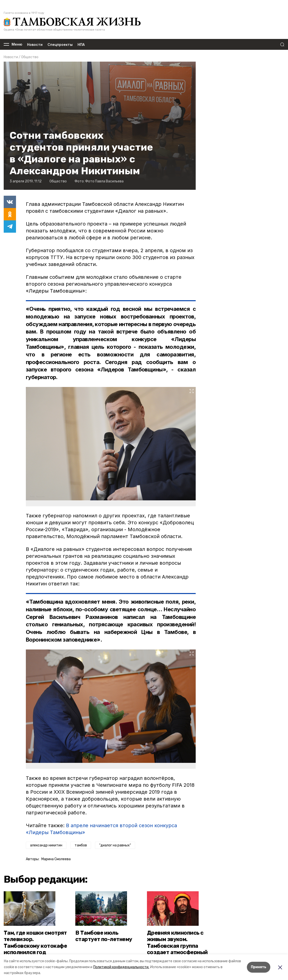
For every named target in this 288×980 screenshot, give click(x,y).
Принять (259, 967)
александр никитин (46, 845)
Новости (35, 44)
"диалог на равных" (115, 845)
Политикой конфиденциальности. (121, 967)
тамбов (81, 845)
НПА (81, 44)
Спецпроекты (60, 44)
